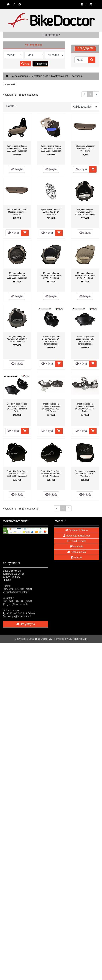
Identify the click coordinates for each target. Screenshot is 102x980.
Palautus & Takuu (76, 530)
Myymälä (77, 547)
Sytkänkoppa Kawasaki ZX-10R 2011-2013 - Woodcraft (85, 474)
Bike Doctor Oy (44, 639)
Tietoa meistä (76, 552)
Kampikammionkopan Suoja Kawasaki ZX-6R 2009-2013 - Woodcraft (51, 148)
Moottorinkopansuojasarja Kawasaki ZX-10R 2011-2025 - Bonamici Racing (17, 407)
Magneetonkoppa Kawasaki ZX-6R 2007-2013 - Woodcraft (17, 339)
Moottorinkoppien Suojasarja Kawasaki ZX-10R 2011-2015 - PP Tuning (51, 407)
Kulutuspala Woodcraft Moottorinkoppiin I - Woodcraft (85, 148)
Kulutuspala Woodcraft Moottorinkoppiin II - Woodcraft (17, 212)
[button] (83, 4)
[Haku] (81, 60)
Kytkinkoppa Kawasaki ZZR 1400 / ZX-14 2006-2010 (51, 212)
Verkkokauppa (20, 76)
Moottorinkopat (60, 76)
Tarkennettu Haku (85, 49)
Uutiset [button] (76, 557)
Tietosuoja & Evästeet (76, 536)
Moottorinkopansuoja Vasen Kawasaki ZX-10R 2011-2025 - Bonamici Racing (85, 340)
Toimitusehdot (76, 541)
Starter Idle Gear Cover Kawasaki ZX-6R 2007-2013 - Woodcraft (51, 474)
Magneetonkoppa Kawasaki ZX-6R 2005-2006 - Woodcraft (85, 275)
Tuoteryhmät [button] (50, 35)
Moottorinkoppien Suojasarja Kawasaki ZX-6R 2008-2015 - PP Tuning (85, 407)
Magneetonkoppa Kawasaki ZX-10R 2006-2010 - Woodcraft (85, 212)
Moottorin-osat (40, 76)
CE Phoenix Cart (78, 639)
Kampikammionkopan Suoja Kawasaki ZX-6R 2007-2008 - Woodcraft (17, 148)
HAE (25, 64)
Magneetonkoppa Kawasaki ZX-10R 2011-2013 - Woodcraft (17, 275)
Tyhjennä (40, 64)
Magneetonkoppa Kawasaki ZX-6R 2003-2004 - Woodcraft (51, 275)
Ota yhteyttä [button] (25, 624)
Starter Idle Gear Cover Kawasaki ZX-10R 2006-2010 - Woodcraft (17, 474)
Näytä (17, 169)
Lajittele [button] (10, 106)
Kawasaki (77, 76)
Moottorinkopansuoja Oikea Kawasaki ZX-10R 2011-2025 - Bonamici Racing (51, 340)
